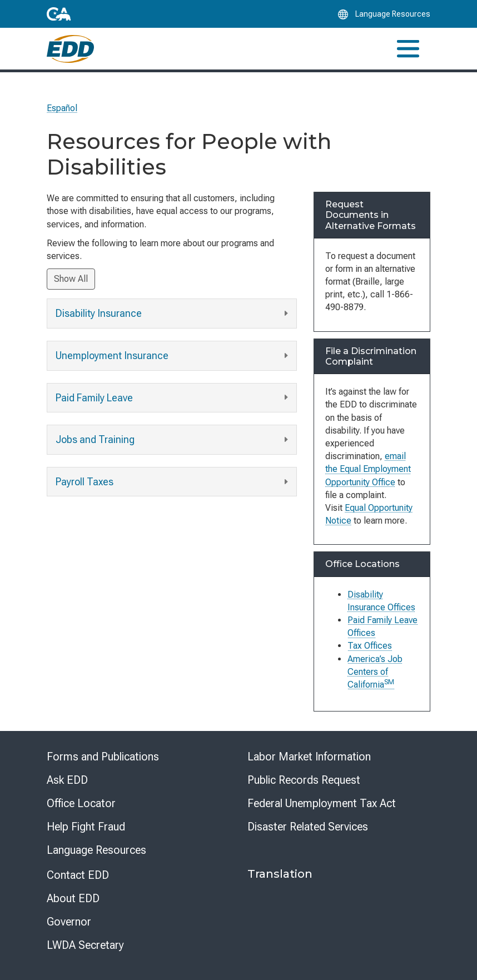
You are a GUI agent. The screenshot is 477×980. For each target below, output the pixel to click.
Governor (69, 922)
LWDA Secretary (85, 945)
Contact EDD (78, 875)
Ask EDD (67, 780)
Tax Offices (370, 646)
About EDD (73, 898)
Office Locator (81, 803)
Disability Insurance (173, 314)
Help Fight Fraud (86, 827)
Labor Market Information (309, 757)
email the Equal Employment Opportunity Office (368, 469)
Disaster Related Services (308, 827)
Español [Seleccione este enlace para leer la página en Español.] (62, 108)
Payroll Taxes (173, 482)
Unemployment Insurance (173, 356)
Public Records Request (304, 780)
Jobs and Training (173, 440)
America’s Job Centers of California (375, 672)
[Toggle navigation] (408, 49)
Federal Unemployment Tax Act (322, 803)
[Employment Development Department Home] (70, 49)
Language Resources (96, 850)
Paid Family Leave (173, 398)
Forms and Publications (103, 757)
